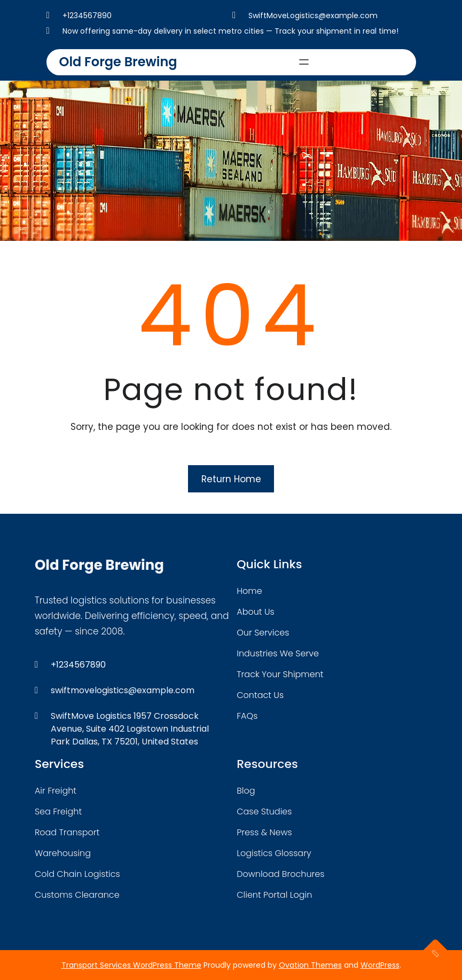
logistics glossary (274, 853)
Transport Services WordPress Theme (131, 965)
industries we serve (278, 653)
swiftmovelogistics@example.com (123, 690)
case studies (264, 812)
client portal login (274, 895)
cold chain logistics (77, 874)
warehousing (63, 853)
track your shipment (280, 674)
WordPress (380, 965)
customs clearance (77, 895)
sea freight (58, 812)
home (249, 591)
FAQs (247, 716)
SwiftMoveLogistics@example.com (313, 15)
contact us (260, 695)
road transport (67, 832)
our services (263, 633)
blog (246, 791)
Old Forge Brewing (118, 62)
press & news (264, 832)
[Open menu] (304, 62)
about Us (255, 612)
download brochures (280, 874)
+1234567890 (87, 15)
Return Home (231, 479)
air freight (56, 791)
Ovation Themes (310, 965)
